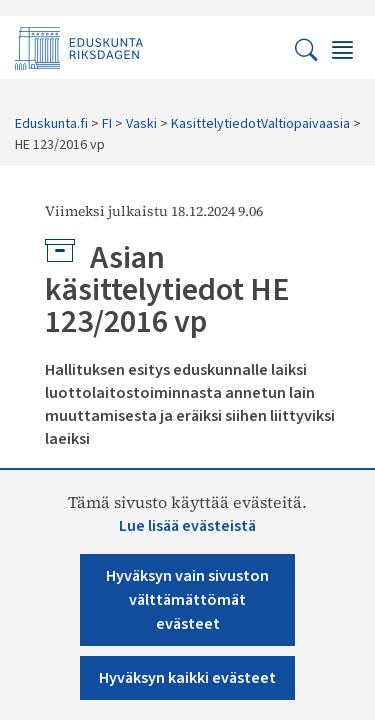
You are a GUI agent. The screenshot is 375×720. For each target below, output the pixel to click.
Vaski (141, 124)
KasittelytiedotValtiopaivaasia (260, 124)
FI (107, 124)
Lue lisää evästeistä (187, 526)
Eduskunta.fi (51, 124)
